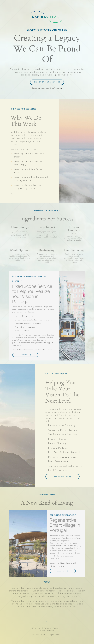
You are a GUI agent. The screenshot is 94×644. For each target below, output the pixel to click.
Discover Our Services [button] (47, 82)
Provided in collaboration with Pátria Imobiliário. (32, 350)
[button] (47, 88)
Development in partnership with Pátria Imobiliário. (63, 565)
